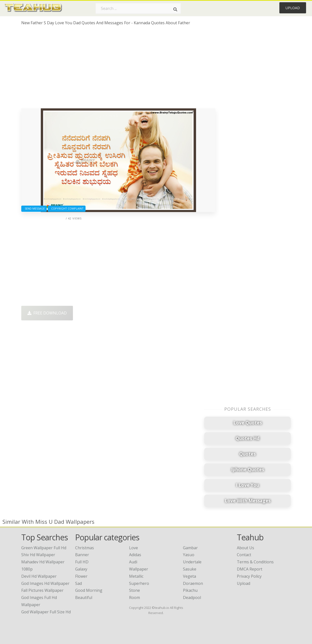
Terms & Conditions (255, 562)
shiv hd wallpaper (38, 555)
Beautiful (84, 597)
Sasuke (190, 569)
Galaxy (81, 569)
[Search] (175, 9)
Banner (82, 555)
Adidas (135, 555)
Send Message (34, 208)
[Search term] (138, 8)
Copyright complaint (67, 208)
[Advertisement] (118, 69)
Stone (134, 590)
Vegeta (189, 576)
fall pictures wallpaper (42, 590)
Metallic (136, 576)
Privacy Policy (249, 576)
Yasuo (189, 555)
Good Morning (89, 590)
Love (134, 548)
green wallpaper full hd (44, 548)
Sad (78, 583)
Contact (244, 555)
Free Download (47, 313)
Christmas (85, 548)
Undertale (192, 562)
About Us (245, 548)
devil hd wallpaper (39, 576)
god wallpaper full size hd (46, 612)
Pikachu (190, 590)
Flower (81, 576)
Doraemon (193, 583)
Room (134, 597)
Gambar (190, 548)
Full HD (82, 562)
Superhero (139, 583)
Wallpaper (139, 569)
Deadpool (192, 597)
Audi (133, 562)
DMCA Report (250, 569)
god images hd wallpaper (45, 583)
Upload (293, 8)
